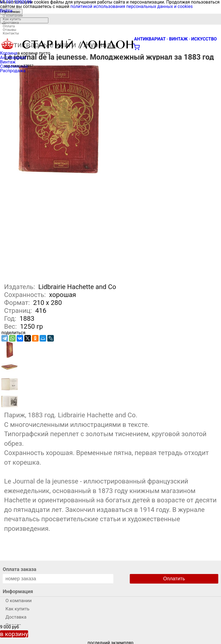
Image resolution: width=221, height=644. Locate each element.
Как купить (12, 19)
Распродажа (13, 71)
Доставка (11, 23)
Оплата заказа (20, 569)
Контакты (11, 33)
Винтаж (8, 62)
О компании (13, 15)
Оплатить (174, 579)
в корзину (14, 634)
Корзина (9, 53)
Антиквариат (13, 58)
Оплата (9, 26)
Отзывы (9, 30)
